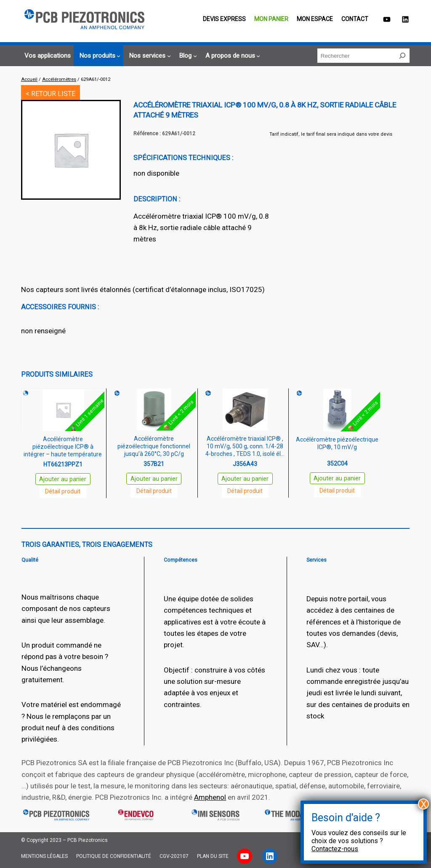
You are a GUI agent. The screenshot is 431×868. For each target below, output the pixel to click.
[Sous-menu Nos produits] (99, 56)
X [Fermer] (424, 804)
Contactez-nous (335, 849)
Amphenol (210, 797)
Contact (355, 19)
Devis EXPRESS (224, 19)
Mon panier (271, 19)
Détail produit (63, 491)
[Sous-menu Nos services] (149, 56)
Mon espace (315, 19)
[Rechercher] (402, 56)
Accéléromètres (59, 79)
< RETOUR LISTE (51, 94)
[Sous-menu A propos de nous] (232, 56)
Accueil (29, 79)
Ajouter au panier (63, 479)
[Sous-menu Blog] (187, 56)
